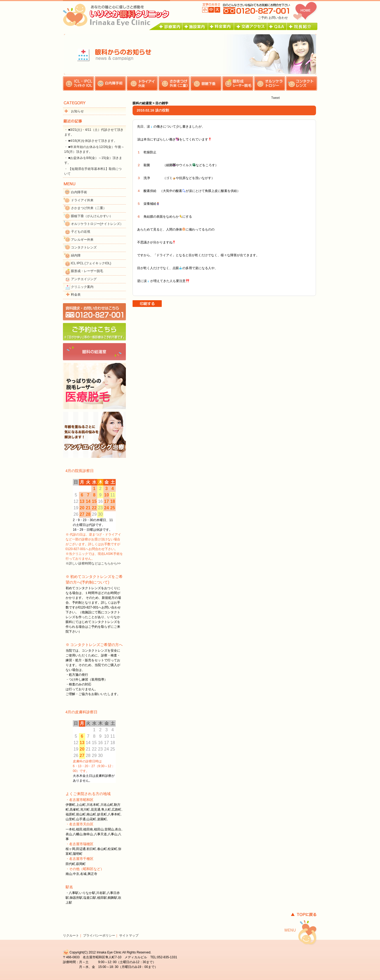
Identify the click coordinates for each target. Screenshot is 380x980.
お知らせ (77, 111)
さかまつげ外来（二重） (89, 208)
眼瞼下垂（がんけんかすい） (92, 216)
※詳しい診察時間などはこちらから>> (93, 563)
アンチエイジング (84, 279)
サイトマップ (129, 936)
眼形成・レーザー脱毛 (87, 271)
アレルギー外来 (82, 240)
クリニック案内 (82, 287)
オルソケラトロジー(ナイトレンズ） (97, 224)
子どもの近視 (81, 232)
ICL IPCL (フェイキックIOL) (91, 263)
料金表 (76, 295)
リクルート (71, 936)
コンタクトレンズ (84, 247)
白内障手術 (79, 192)
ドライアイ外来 (82, 200)
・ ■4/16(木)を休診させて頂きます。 (91, 141)
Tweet (275, 98)
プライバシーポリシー (99, 936)
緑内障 (76, 255)
